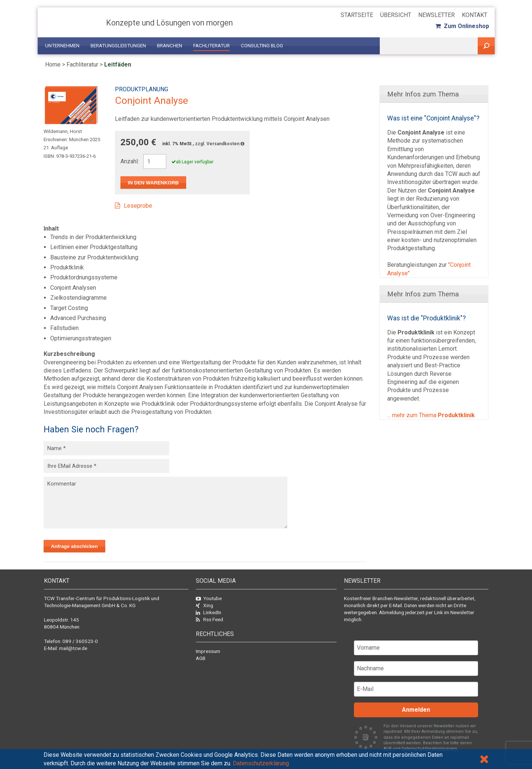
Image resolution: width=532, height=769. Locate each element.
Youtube (209, 598)
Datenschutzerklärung (261, 763)
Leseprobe (138, 206)
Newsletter (436, 15)
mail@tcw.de (73, 648)
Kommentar (166, 503)
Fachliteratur (212, 46)
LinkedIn (209, 612)
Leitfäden (118, 64)
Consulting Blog (262, 46)
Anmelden (416, 710)
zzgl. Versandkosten (220, 144)
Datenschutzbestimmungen (430, 748)
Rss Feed (209, 619)
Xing (204, 605)
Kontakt (475, 15)
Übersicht (396, 15)
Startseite (357, 15)
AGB (201, 658)
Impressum (208, 651)
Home (53, 64)
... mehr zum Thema (431, 415)
